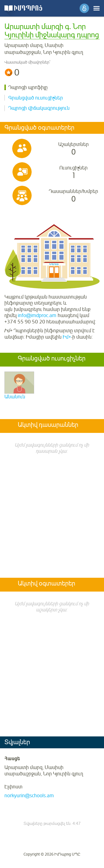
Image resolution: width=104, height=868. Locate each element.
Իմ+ (67, 337)
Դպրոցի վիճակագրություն (39, 108)
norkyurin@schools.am (29, 796)
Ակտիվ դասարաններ (48, 425)
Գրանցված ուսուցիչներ (36, 98)
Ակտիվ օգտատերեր (46, 584)
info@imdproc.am (37, 315)
